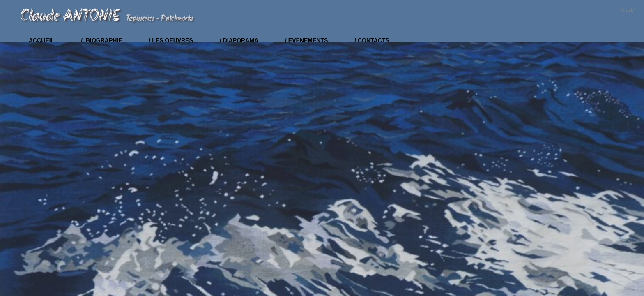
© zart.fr (628, 10)
